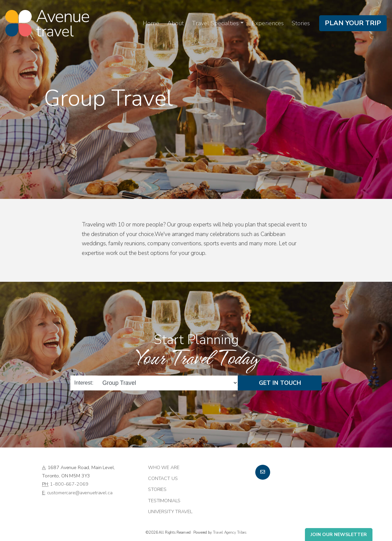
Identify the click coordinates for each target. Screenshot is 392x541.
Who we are (164, 467)
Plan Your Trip (353, 23)
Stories (301, 23)
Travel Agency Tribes (230, 532)
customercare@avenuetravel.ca (80, 493)
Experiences (268, 23)
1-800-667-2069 (69, 484)
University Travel (170, 511)
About (175, 23)
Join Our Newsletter (339, 535)
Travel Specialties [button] (215, 23)
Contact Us (163, 478)
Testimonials (164, 501)
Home (151, 23)
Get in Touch (280, 383)
